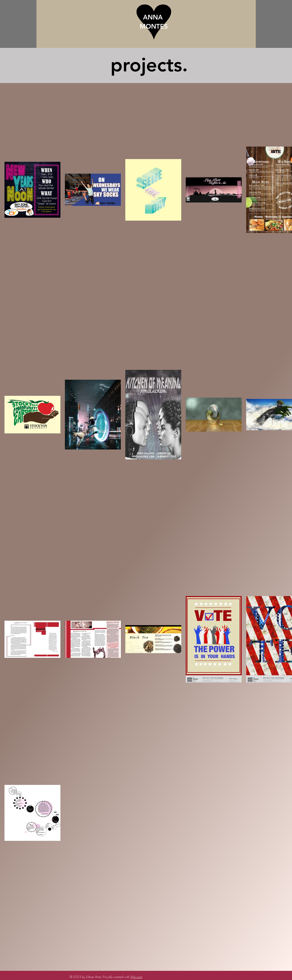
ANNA (154, 17)
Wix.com (136, 977)
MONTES (154, 26)
